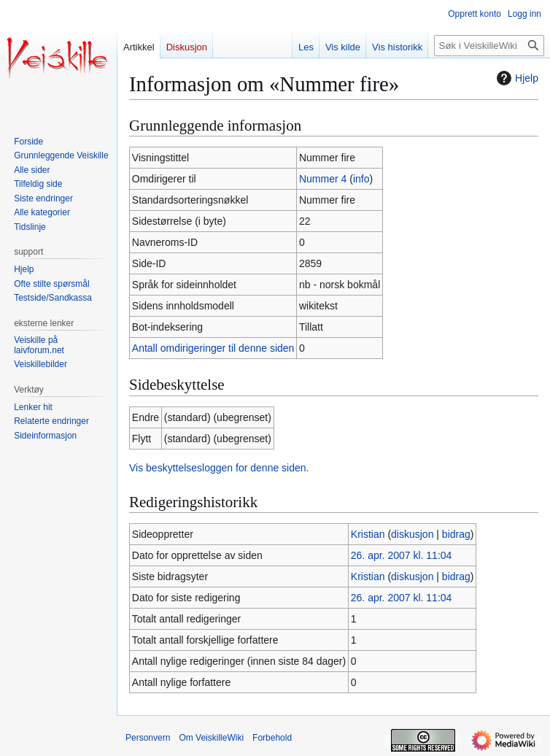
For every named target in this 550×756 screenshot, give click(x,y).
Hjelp (516, 78)
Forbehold (272, 738)
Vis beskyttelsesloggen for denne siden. (219, 468)
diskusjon (412, 534)
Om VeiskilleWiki (211, 738)
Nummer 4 (323, 179)
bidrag (456, 534)
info (361, 179)
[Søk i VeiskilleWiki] (489, 46)
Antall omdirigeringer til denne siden (213, 348)
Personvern (148, 738)
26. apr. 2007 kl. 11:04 (402, 555)
